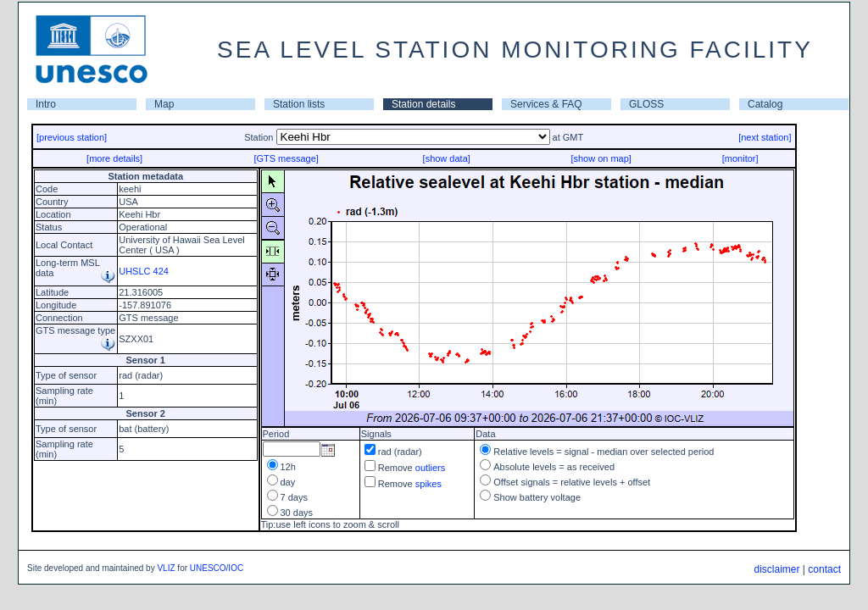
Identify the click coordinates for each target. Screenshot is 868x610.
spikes (428, 484)
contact (824, 569)
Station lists (299, 104)
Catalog (765, 104)
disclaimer (776, 569)
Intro (46, 104)
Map (164, 104)
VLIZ (166, 568)
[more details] (114, 158)
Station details (423, 104)
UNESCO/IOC (217, 568)
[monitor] (740, 158)
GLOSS (646, 104)
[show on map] (601, 158)
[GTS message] (286, 158)
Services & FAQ (546, 104)
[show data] (447, 158)
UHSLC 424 (144, 271)
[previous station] (72, 137)
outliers (430, 468)
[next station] (765, 137)
